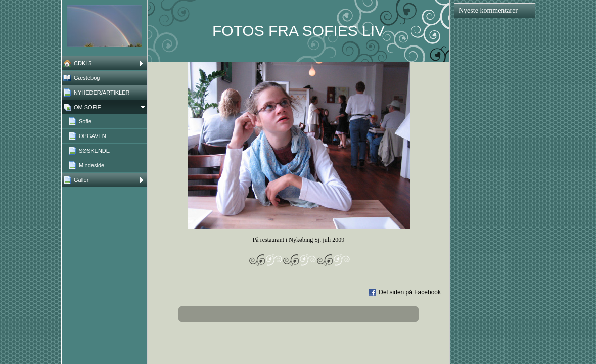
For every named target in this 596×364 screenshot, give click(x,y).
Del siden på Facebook (410, 292)
